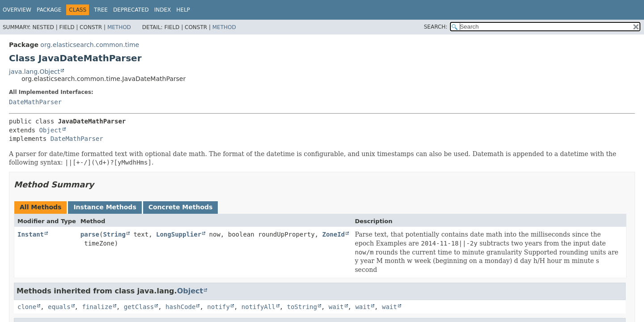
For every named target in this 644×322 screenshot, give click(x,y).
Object (50, 130)
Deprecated (131, 10)
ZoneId (333, 234)
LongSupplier (179, 234)
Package (49, 10)
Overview (17, 10)
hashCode (180, 307)
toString (302, 307)
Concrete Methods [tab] (181, 207)
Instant (31, 234)
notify (218, 307)
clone (27, 307)
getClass (139, 307)
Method (119, 27)
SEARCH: (436, 27)
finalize (97, 307)
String (114, 234)
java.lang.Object (34, 72)
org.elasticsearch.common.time (90, 45)
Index (163, 10)
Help (183, 10)
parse (90, 234)
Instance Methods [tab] (105, 207)
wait (336, 307)
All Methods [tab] (40, 207)
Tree (101, 10)
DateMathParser (35, 102)
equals (59, 307)
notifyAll (258, 307)
